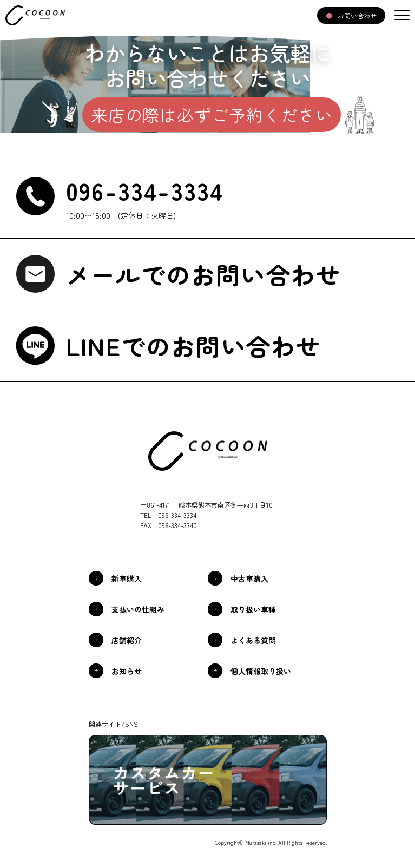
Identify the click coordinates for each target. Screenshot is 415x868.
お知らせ (127, 671)
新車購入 (127, 578)
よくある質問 (253, 640)
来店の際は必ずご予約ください (212, 114)
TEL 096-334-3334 (168, 515)
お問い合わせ (357, 15)
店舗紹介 (127, 640)
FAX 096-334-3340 (169, 525)
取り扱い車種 (253, 609)
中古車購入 (249, 578)
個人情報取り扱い (261, 671)
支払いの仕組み (138, 609)
